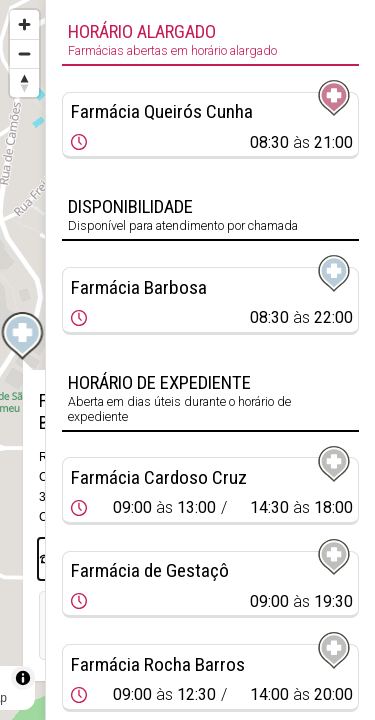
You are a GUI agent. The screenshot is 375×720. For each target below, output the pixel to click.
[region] (22, 360)
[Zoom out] (24, 53)
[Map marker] (23, 336)
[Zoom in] (24, 24)
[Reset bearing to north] (24, 82)
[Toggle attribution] (23, 678)
